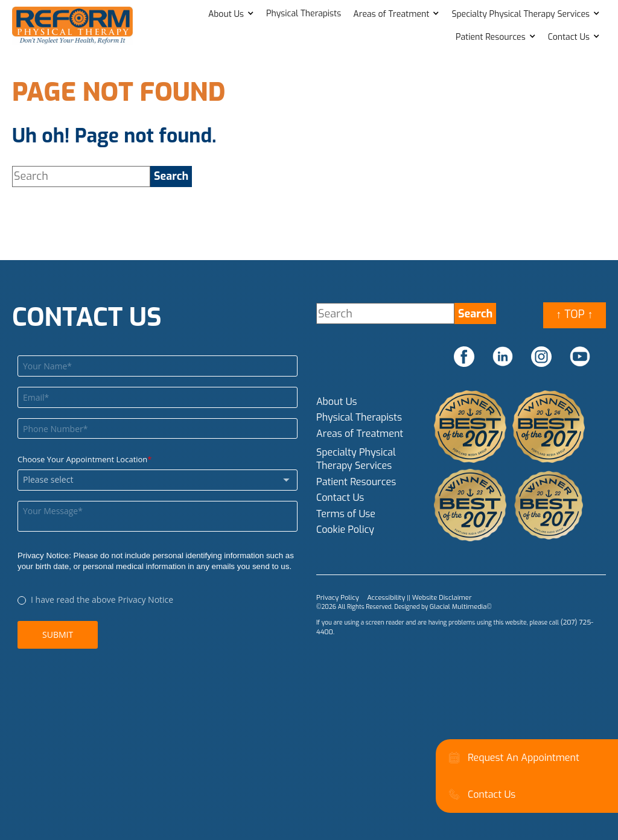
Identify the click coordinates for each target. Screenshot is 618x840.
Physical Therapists (304, 14)
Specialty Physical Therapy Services (521, 14)
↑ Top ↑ (574, 314)
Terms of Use (346, 514)
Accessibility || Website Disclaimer (409, 597)
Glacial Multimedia (455, 606)
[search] (171, 177)
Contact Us (569, 37)
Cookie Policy (345, 530)
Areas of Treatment (391, 14)
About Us (226, 14)
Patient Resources (491, 37)
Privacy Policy (335, 597)
